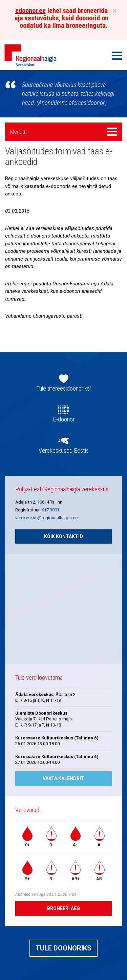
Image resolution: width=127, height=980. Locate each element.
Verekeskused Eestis (64, 451)
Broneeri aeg (63, 908)
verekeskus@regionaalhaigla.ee (46, 518)
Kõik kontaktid (63, 536)
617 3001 (50, 510)
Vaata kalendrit (63, 778)
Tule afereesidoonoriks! (64, 389)
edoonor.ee (30, 11)
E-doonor (64, 419)
